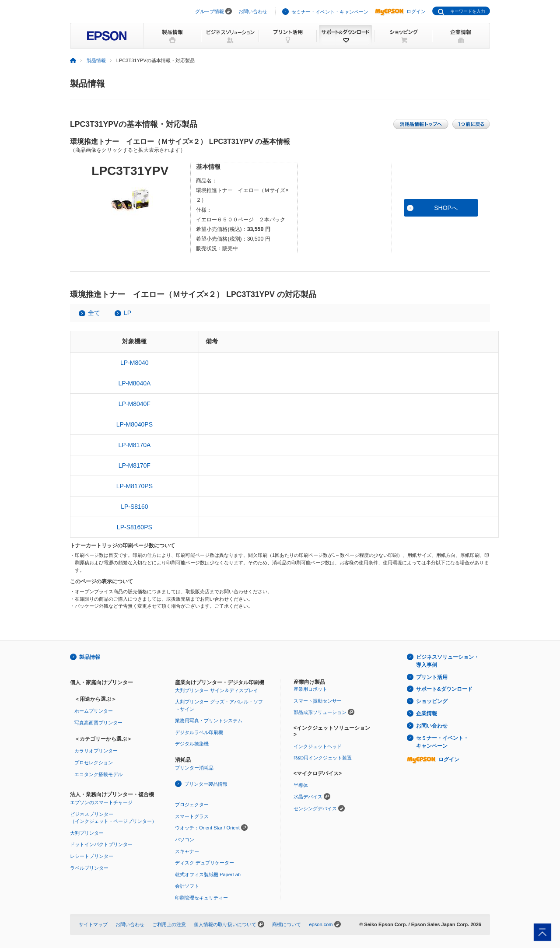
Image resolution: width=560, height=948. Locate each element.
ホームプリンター (94, 711)
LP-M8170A (134, 445)
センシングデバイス (315, 808)
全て (94, 313)
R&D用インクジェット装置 (323, 758)
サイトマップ (93, 924)
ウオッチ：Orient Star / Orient (207, 828)
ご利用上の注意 (169, 924)
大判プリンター (87, 833)
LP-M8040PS (135, 424)
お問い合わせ (253, 11)
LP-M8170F (135, 465)
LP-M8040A (134, 383)
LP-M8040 (135, 363)
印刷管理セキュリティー (201, 898)
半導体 (301, 785)
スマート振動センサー (318, 701)
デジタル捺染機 (192, 744)
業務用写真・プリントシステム (209, 721)
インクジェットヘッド (318, 746)
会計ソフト (187, 886)
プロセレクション (94, 763)
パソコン (185, 840)
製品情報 (96, 60)
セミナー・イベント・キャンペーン (330, 12)
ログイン (400, 11)
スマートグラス (192, 816)
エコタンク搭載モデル (98, 774)
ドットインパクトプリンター (101, 844)
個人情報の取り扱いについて (225, 924)
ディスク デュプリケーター (205, 863)
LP (128, 313)
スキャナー (187, 851)
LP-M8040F (135, 404)
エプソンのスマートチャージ (101, 802)
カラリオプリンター (96, 751)
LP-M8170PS (135, 486)
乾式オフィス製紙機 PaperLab (208, 875)
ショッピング (432, 701)
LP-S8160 (134, 507)
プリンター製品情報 (206, 784)
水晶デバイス (308, 797)
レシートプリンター (92, 856)
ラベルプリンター (89, 868)
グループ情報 (210, 11)
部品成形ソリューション (320, 712)
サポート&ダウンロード (444, 689)
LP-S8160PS (135, 527)
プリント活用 (432, 677)
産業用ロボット (310, 689)
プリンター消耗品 (194, 768)
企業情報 (427, 714)
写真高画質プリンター (98, 723)
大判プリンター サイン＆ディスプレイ (217, 690)
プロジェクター (192, 805)
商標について (287, 924)
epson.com (321, 924)
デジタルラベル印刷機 (199, 732)
